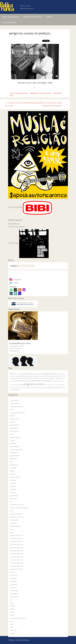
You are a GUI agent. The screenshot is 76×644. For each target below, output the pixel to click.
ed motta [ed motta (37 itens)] (35, 376)
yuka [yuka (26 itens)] (19, 390)
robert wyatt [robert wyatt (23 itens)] (62, 385)
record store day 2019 (17, 554)
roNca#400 (14, 578)
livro (11, 502)
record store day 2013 (17, 535)
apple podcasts (15, 425)
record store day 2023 (17, 566)
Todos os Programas (11, 17)
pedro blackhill (14, 520)
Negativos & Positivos (33, 17)
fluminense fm (14, 465)
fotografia (35, 93)
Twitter (14, 283)
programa (13, 523)
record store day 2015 (17, 541)
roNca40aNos (14, 591)
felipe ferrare (14, 459)
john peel (13, 492)
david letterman (15, 446)
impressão (13, 486)
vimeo (12, 624)
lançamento (14, 499)
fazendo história (15, 456)
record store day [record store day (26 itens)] (48, 385)
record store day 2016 (17, 545)
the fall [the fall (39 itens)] (37, 388)
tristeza (12, 615)
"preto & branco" (15, 404)
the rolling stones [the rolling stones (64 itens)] (50, 387)
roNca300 (13, 587)
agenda (12, 416)
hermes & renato (15, 477)
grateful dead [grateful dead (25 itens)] (54, 376)
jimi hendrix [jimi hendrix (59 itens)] (19, 378)
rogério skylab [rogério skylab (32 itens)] (23, 388)
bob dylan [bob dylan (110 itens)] (29, 374)
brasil (12, 434)
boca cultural (14, 431)
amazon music (14, 419)
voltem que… (14, 630)
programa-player (15, 526)
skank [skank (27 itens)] (28, 388)
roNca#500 (14, 581)
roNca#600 (14, 584)
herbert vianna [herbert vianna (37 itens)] (61, 376)
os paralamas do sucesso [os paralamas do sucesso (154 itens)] (40, 381)
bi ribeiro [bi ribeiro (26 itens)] (19, 374)
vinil (11, 627)
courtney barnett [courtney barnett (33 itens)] (61, 374)
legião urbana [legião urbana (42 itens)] (39, 378)
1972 (12, 410)
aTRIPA (49, 17)
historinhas (42, 93)
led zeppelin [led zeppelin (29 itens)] (32, 378)
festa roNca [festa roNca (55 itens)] (47, 376)
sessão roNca (14, 597)
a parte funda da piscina (17, 413)
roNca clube (14, 575)
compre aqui (13, 243)
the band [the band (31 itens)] (32, 388)
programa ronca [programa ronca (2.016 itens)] (34, 384)
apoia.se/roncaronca (27, 9)
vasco (12, 621)
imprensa (13, 483)
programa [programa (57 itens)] (20, 385)
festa (11, 462)
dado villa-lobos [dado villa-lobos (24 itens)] (14, 376)
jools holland (14, 496)
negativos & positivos (16, 514)
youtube (12, 633)
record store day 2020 (17, 557)
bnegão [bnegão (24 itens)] (23, 374)
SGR (11, 600)
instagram (13, 489)
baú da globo (14, 428)
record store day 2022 (17, 563)
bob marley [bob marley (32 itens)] (36, 374)
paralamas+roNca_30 (17, 517)
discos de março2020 (17, 450)
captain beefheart (15, 437)
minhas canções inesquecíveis (19, 508)
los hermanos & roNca (17, 505)
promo (12, 529)
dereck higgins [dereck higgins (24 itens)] (29, 376)
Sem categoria (14, 594)
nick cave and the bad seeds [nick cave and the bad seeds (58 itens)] (21, 381)
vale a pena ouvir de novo (18, 618)
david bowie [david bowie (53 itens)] (21, 376)
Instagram (15, 280)
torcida (49, 93)
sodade (12, 606)
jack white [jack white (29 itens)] (13, 378)
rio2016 (12, 572)
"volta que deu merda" (17, 407)
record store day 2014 (17, 538)
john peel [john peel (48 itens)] (26, 378)
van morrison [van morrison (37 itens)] (14, 390)
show (12, 603)
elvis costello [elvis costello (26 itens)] (41, 376)
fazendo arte (14, 453)
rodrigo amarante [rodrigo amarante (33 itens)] (15, 388)
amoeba (13, 422)
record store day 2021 (17, 560)
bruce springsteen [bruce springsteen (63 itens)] (44, 374)
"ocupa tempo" (15, 400)
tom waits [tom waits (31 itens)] (63, 388)
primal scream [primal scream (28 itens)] (13, 385)
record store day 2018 (17, 551)
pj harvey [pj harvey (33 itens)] (61, 381)
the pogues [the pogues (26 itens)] (42, 388)
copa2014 (13, 443)
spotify (12, 609)
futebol (12, 471)
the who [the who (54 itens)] (58, 388)
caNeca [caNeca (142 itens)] (53, 374)
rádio (12, 532)
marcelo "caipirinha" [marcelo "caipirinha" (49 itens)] (49, 378)
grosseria (13, 474)
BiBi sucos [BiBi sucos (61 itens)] (13, 374)
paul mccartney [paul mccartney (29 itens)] (54, 381)
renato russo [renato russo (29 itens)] (55, 385)
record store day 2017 (17, 548)
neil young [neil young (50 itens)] (59, 378)
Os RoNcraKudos (9, 22)
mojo (12, 511)
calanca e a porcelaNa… (53, 106)
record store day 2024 (17, 569)
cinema (12, 440)
